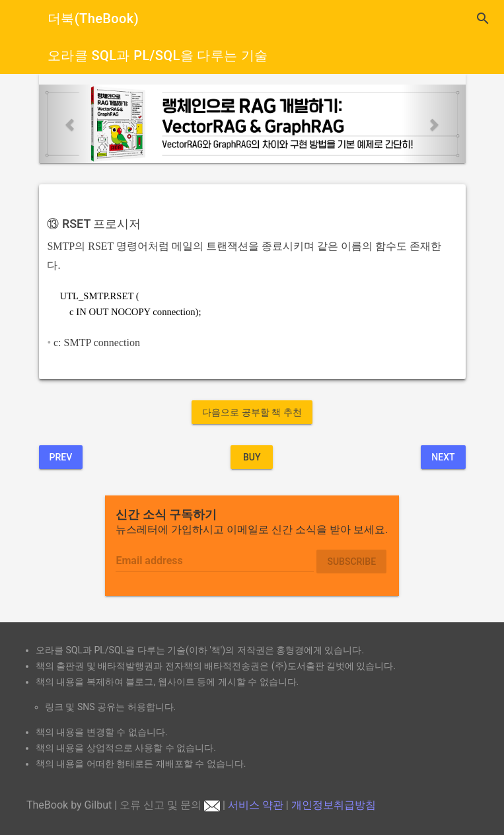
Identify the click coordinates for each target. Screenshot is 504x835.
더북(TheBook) (93, 18)
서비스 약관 (256, 805)
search (483, 18)
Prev (61, 457)
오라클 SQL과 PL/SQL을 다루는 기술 (158, 55)
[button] (71, 124)
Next (443, 457)
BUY (252, 457)
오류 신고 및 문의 (170, 805)
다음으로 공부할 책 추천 (252, 412)
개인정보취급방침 (334, 805)
